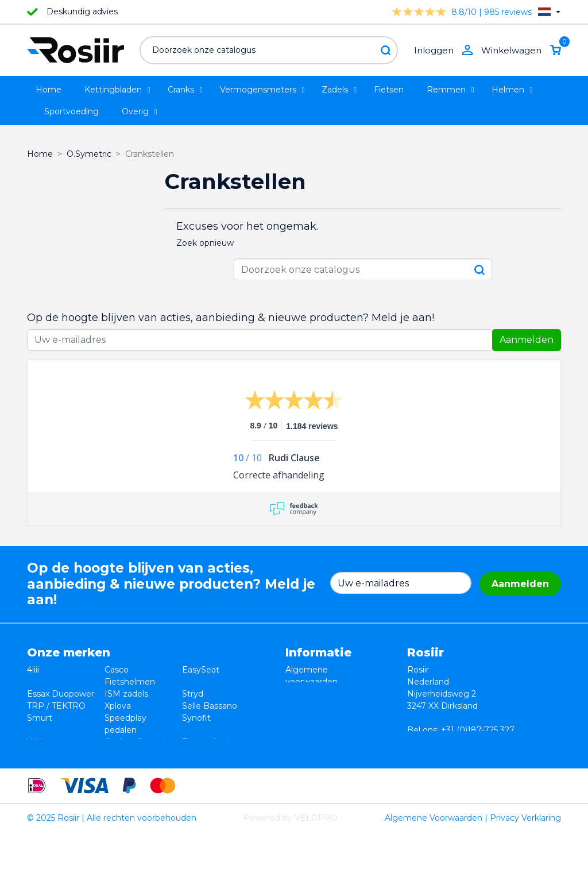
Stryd (193, 694)
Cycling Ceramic (137, 742)
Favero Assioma (214, 742)
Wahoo (41, 742)
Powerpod (48, 754)
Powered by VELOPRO (291, 866)
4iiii (33, 670)
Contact (301, 730)
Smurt (40, 718)
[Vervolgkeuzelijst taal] (549, 12)
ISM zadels (126, 694)
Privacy (300, 706)
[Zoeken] (269, 50)
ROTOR (198, 754)
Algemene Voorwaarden (434, 866)
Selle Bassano (210, 706)
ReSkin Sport (131, 754)
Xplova (118, 706)
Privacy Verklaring (525, 866)
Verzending (308, 718)
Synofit (196, 718)
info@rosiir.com (475, 742)
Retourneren (311, 694)
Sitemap (302, 742)
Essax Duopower (61, 694)
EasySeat (201, 670)
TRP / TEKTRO (56, 706)
